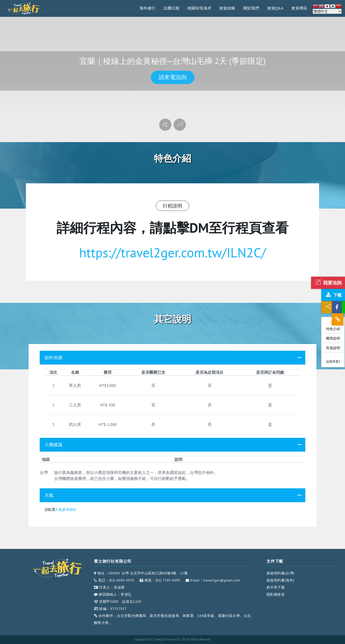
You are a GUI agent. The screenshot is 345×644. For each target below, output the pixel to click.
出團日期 (171, 8)
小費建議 (53, 445)
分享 (333, 307)
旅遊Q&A (275, 8)
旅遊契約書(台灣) (280, 573)
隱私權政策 (276, 594)
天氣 (49, 495)
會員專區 (299, 8)
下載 (333, 295)
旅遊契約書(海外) (280, 580)
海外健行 (147, 8)
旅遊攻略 (227, 8)
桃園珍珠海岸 (199, 8)
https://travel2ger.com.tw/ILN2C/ (172, 253)
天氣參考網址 (66, 509)
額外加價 (53, 358)
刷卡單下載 (276, 587)
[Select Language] (327, 11)
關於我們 (251, 8)
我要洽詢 (328, 283)
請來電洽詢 (173, 77)
